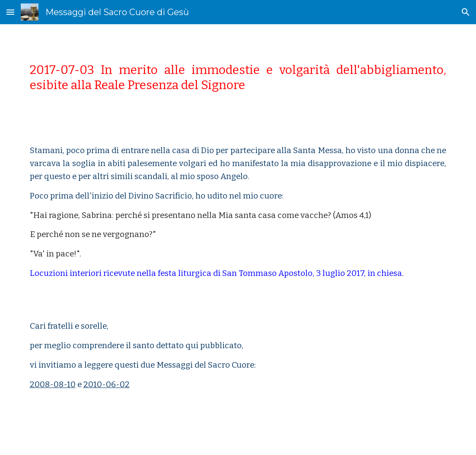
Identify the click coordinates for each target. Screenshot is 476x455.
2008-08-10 (53, 385)
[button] (10, 12)
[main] (238, 77)
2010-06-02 (107, 385)
